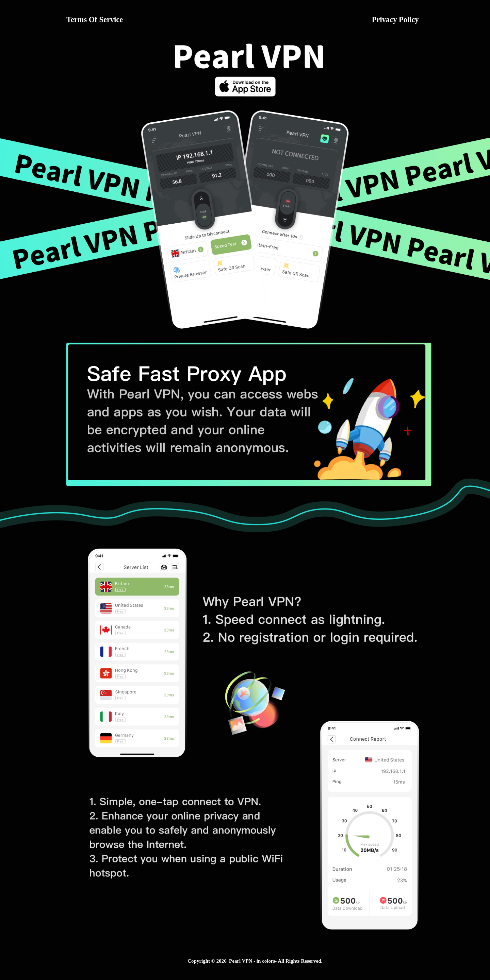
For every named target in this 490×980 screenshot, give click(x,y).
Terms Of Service (95, 20)
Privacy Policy (395, 20)
